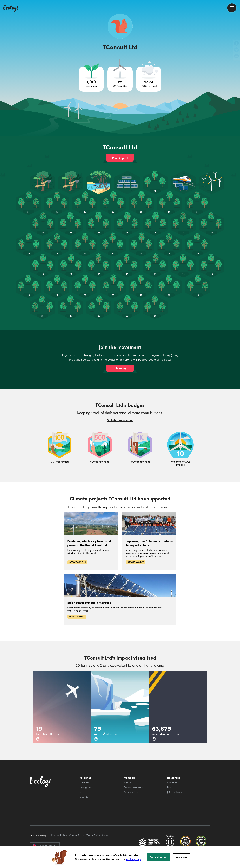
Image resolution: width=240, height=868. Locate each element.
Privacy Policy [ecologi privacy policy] (59, 835)
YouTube (84, 797)
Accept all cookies (159, 857)
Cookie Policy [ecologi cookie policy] (77, 835)
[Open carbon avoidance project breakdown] (120, 79)
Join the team (174, 792)
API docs (172, 783)
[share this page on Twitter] (236, 50)
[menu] (232, 8)
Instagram (86, 787)
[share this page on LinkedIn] (236, 56)
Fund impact (120, 158)
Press (170, 787)
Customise (181, 857)
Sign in (127, 783)
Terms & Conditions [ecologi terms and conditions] (97, 835)
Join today (120, 368)
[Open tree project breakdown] (91, 79)
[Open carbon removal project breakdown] (149, 79)
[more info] (38, 739)
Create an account (134, 787)
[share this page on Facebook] (236, 44)
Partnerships (131, 792)
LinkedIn (84, 783)
